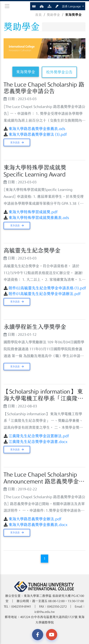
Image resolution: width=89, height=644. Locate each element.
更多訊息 (17, 142)
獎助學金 (53, 15)
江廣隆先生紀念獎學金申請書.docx (38, 442)
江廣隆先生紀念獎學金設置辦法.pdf (39, 436)
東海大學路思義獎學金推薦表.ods (37, 129)
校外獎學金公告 (59, 72)
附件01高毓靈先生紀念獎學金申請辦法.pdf (45, 294)
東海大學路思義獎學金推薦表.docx (38, 525)
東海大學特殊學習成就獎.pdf (33, 212)
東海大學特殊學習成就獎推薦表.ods (39, 218)
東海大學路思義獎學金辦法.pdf (35, 519)
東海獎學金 (26, 72)
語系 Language (72, 6)
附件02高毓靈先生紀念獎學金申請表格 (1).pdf (47, 288)
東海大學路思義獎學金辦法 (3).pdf (38, 134)
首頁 (38, 15)
